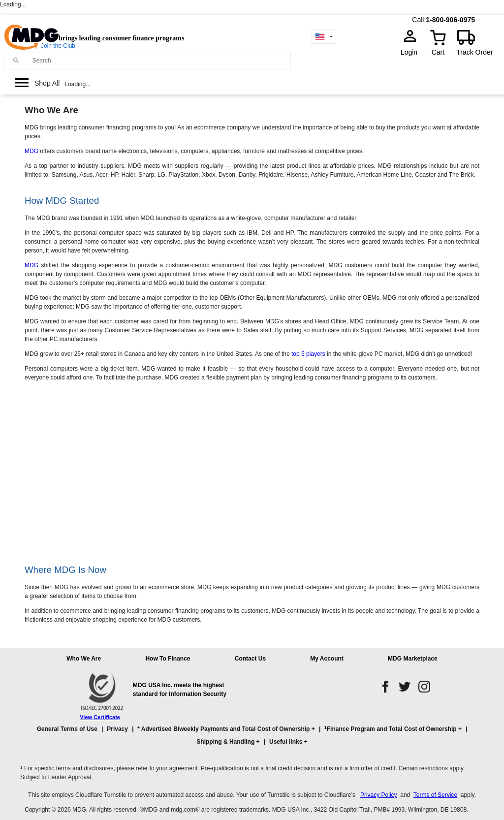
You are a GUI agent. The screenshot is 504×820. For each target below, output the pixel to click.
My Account (327, 659)
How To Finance (168, 659)
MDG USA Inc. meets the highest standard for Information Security (180, 690)
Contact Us (250, 659)
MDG (31, 151)
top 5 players (308, 354)
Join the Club (58, 46)
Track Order (474, 52)
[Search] (159, 61)
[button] (252, 740)
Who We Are (84, 659)
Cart (438, 52)
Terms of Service (435, 795)
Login (412, 52)
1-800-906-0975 (450, 20)
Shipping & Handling (225, 742)
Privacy (117, 729)
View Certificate (100, 717)
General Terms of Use (67, 729)
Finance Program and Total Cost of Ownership (390, 729)
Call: (419, 20)
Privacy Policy (379, 795)
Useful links (286, 742)
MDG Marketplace (413, 659)
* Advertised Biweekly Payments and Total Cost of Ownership (223, 729)
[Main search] (16, 60)
